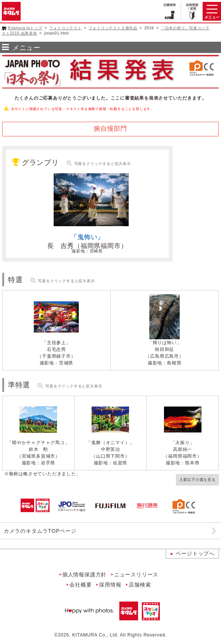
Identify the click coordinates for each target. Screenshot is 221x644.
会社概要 (80, 585)
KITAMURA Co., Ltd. (96, 635)
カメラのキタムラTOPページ (40, 531)
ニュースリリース (136, 574)
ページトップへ (195, 553)
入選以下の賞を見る (198, 480)
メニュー (26, 48)
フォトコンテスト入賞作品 (113, 28)
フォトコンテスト (65, 28)
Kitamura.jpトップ (25, 28)
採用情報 (110, 585)
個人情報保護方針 (84, 574)
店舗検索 (140, 585)
